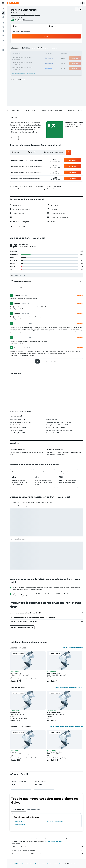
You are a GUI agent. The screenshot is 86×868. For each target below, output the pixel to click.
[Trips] (3, 40)
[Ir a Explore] (3, 23)
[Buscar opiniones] (48, 275)
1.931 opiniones (28, 20)
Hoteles (25, 864)
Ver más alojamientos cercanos (73, 648)
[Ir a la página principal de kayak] (13, 3)
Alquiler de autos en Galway (55, 821)
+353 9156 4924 (16, 17)
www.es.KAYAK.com (15, 864)
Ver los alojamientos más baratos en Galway (69, 687)
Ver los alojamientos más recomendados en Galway (67, 727)
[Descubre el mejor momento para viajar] (3, 31)
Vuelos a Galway (19, 821)
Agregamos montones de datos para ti (47, 850)
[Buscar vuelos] (3, 9)
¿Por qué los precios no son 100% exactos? (47, 854)
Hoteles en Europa (34, 864)
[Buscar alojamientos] (3, 13)
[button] (3, 3)
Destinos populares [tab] (33, 810)
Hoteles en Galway (20, 824)
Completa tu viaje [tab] (18, 810)
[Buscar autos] (3, 17)
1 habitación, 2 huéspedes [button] (21, 31)
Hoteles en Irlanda (46, 864)
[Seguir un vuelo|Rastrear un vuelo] (3, 27)
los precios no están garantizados (53, 841)
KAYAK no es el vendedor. (47, 847)
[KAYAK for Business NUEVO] (3, 35)
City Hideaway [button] (15, 713)
